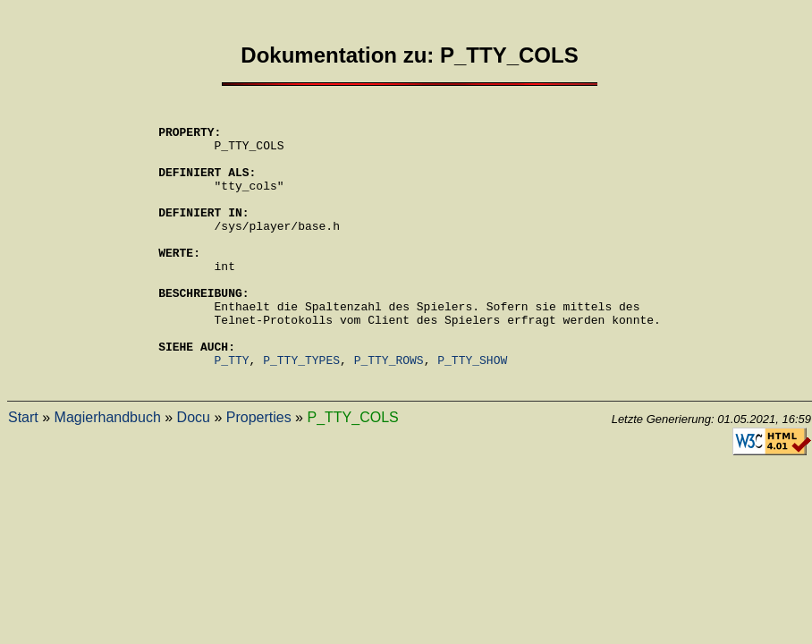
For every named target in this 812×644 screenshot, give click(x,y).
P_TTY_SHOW (472, 411)
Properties (259, 471)
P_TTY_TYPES (301, 411)
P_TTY (232, 411)
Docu (194, 471)
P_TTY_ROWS (389, 411)
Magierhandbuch (108, 471)
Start (23, 471)
